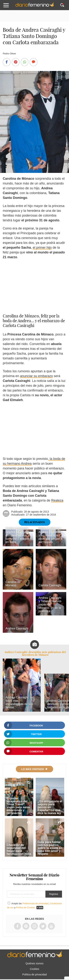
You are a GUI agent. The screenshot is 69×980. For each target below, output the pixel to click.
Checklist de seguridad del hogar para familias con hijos (19, 849)
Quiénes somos (34, 963)
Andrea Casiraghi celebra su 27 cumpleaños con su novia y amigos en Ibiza (17, 535)
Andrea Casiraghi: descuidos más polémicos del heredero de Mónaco (35, 653)
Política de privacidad (34, 974)
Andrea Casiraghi (17, 628)
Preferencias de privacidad (35, 904)
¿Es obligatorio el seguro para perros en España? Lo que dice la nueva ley (50, 807)
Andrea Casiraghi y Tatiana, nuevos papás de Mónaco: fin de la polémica (50, 604)
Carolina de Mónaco (13, 584)
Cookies (34, 969)
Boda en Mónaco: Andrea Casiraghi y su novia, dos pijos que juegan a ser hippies (50, 535)
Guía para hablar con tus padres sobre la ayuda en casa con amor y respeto (50, 848)
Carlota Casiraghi (50, 585)
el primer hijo (42, 248)
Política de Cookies (25, 908)
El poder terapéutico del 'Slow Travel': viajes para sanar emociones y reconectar (19, 806)
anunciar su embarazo (36, 376)
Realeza (57, 500)
